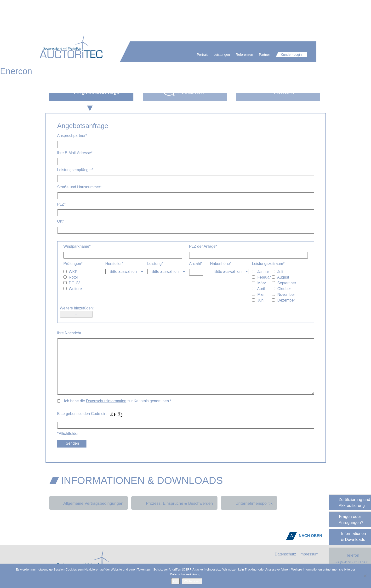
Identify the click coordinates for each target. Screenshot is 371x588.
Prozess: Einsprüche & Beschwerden (179, 503)
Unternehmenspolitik (254, 503)
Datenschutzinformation (106, 401)
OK (175, 581)
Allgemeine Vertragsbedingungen (93, 503)
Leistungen (231, 55)
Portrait (212, 55)
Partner (274, 55)
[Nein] (365, 576)
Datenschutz (285, 554)
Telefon (349, 559)
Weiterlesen (192, 581)
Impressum (309, 554)
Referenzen (254, 55)
